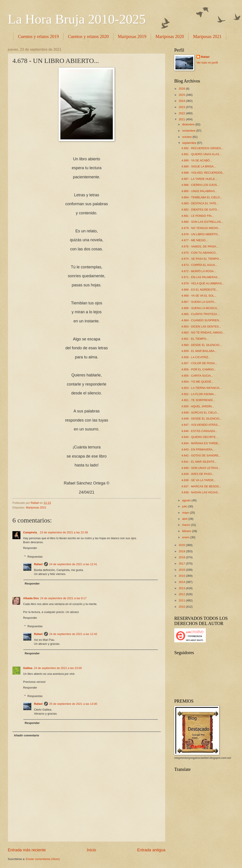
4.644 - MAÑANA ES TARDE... (201, 443)
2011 (182, 600)
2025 (182, 95)
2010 (182, 607)
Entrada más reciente (27, 850)
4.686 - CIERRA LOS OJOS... (200, 185)
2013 (182, 588)
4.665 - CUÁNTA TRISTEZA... (200, 314)
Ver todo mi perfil (207, 63)
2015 (182, 576)
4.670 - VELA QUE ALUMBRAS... (203, 283)
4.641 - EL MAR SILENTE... (199, 462)
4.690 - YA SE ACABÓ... (197, 160)
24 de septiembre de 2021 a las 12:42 (73, 634)
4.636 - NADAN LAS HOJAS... (201, 492)
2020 (182, 545)
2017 (182, 564)
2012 (182, 594)
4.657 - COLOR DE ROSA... (199, 363)
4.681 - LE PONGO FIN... (198, 216)
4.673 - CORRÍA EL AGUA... (199, 265)
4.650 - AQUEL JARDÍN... (198, 406)
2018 (182, 557)
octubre (187, 137)
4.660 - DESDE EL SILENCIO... (201, 345)
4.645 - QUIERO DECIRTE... (200, 437)
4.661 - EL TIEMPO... (195, 339)
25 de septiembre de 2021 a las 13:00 (73, 704)
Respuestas (35, 556)
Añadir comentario (26, 735)
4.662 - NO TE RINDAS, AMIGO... (203, 333)
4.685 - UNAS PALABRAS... (199, 191)
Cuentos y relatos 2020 (88, 36)
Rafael (38, 564)
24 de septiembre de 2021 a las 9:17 (63, 598)
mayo (186, 513)
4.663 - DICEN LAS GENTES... (201, 327)
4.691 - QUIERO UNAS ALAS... (201, 154)
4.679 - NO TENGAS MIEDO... (201, 228)
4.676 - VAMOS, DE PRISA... (200, 246)
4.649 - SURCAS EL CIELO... (200, 413)
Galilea (28, 668)
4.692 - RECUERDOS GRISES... (202, 148)
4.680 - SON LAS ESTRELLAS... (202, 222)
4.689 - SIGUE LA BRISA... (199, 166)
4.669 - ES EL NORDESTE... (200, 290)
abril (185, 519)
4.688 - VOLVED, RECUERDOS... (203, 173)
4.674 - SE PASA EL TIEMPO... (201, 259)
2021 (182, 119)
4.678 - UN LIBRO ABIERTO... (201, 234)
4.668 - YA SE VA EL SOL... (199, 296)
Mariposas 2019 (132, 36)
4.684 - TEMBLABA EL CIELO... (202, 197)
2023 (182, 107)
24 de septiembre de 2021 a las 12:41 (73, 564)
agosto (187, 500)
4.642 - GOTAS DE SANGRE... (201, 455)
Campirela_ (31, 532)
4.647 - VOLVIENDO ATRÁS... (201, 425)
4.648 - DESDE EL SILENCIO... (201, 419)
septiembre (189, 143)
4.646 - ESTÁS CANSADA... (199, 431)
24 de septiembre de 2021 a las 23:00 (58, 668)
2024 (182, 101)
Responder (30, 548)
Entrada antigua (151, 850)
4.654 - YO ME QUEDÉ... (197, 382)
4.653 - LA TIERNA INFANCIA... (202, 388)
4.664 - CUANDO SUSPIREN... (201, 320)
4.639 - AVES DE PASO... (198, 474)
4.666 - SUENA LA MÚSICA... (200, 308)
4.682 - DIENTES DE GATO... (200, 210)
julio (185, 506)
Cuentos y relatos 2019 (38, 36)
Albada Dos (31, 598)
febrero (187, 531)
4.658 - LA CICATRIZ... (196, 357)
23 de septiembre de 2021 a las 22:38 (64, 532)
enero (186, 537)
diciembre (189, 124)
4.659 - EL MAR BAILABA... (199, 351)
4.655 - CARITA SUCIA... (197, 376)
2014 (182, 582)
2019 (182, 551)
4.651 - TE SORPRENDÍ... (198, 400)
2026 (182, 89)
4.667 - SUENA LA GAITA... (199, 302)
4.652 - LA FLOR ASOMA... (199, 394)
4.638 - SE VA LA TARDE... (199, 480)
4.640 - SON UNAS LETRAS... (201, 468)
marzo (186, 525)
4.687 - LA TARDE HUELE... (199, 179)
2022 (182, 113)
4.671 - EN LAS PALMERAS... (201, 277)
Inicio (91, 850)
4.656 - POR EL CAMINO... (199, 369)
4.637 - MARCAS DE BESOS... (201, 486)
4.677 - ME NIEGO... (195, 240)
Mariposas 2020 (170, 36)
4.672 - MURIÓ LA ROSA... (199, 271)
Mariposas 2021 (36, 507)
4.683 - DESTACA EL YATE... (200, 203)
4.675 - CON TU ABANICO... (200, 253)
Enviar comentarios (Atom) (43, 859)
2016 (182, 570)
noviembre (189, 131)
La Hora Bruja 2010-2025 (77, 19)
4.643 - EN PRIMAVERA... (198, 449)
